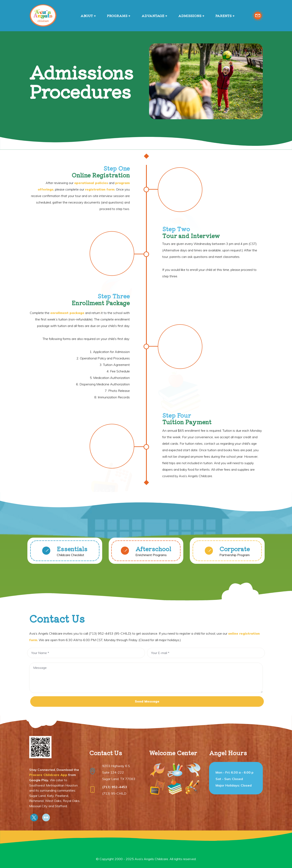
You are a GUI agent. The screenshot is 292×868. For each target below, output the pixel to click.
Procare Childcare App (48, 809)
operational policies (91, 209)
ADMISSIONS (190, 16)
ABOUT (87, 16)
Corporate (235, 553)
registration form (100, 216)
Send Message (147, 710)
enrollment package (67, 387)
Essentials (72, 553)
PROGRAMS (117, 16)
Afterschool (153, 553)
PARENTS (223, 16)
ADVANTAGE (153, 16)
